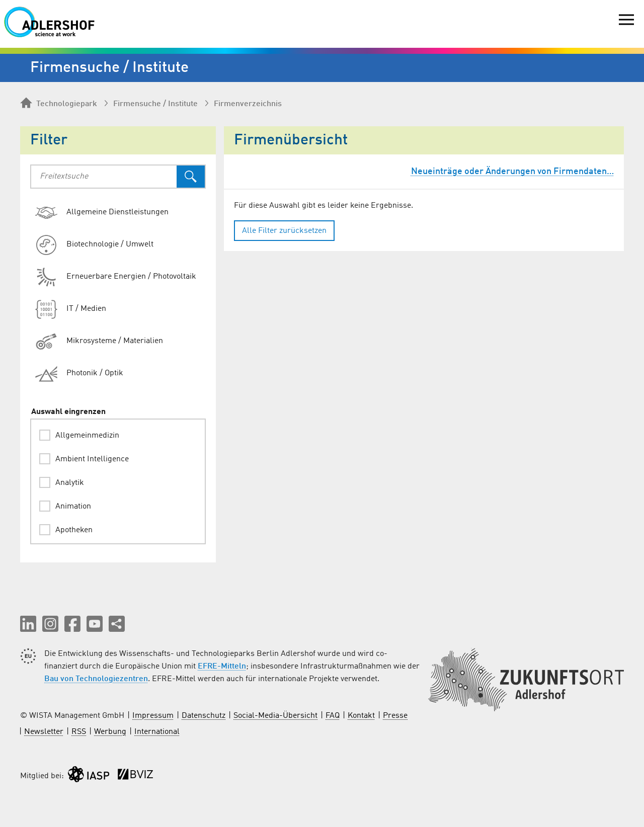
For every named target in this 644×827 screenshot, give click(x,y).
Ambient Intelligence (92, 459)
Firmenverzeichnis (248, 104)
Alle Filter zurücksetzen (284, 231)
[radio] (122, 213)
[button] (28, 624)
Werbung (110, 732)
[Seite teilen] (117, 624)
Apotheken (74, 530)
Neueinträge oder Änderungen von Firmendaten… (512, 172)
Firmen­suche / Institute (155, 104)
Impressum (153, 716)
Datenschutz (204, 716)
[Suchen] (191, 177)
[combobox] (104, 177)
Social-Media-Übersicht (275, 716)
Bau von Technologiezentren (96, 679)
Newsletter (44, 732)
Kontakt (361, 716)
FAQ (333, 716)
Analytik (70, 483)
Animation (73, 507)
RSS (79, 732)
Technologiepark (59, 104)
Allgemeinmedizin (87, 436)
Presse (395, 716)
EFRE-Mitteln (222, 667)
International (157, 732)
